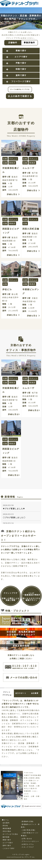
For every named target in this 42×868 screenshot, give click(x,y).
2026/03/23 (22, 516)
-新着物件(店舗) (27, 822)
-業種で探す (7, 840)
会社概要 (35, 693)
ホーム (5, 820)
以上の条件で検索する (20, 96)
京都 (5, 159)
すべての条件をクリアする (20, 89)
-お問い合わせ (26, 839)
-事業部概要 (7, 829)
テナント (13, 159)
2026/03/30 (22, 507)
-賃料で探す (7, 846)
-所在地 (5, 826)
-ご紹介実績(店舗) (28, 830)
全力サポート (21, 693)
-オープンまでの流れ (10, 834)
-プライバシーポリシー (30, 841)
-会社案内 (6, 823)
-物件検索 (6, 837)
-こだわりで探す (8, 848)
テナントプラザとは (7, 694)
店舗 (5, 163)
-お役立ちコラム (27, 844)
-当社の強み (7, 831)
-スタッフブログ (27, 847)
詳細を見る (13, 194)
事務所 (12, 163)
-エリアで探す (7, 843)
